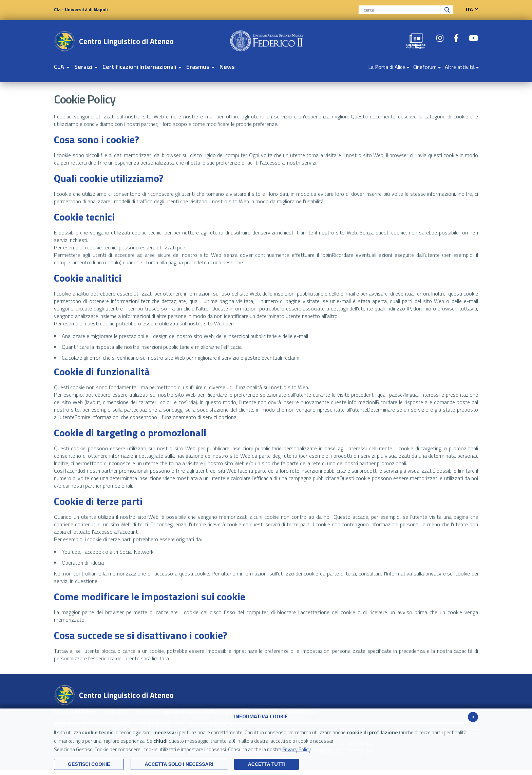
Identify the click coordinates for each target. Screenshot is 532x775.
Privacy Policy (296, 749)
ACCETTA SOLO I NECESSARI (179, 764)
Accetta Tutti (267, 764)
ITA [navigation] (470, 9)
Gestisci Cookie (89, 764)
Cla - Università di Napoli (81, 9)
